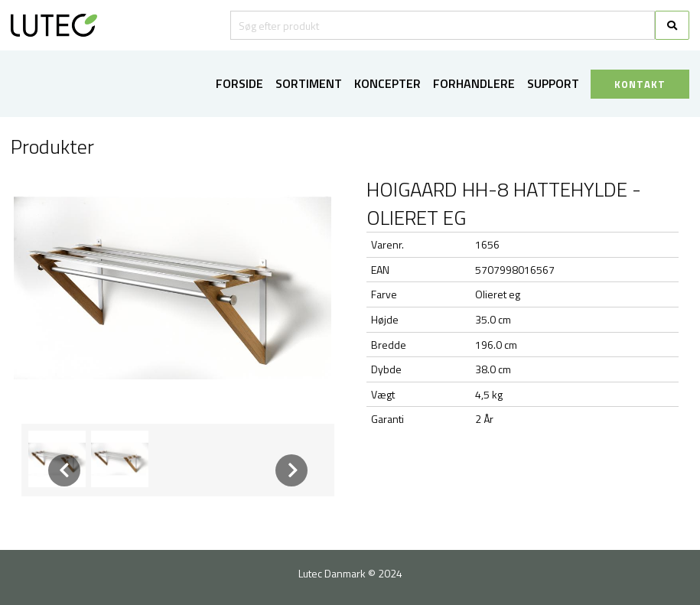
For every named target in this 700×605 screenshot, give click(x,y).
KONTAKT (640, 84)
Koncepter (387, 83)
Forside (239, 83)
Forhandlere (474, 83)
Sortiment (309, 83)
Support (553, 83)
